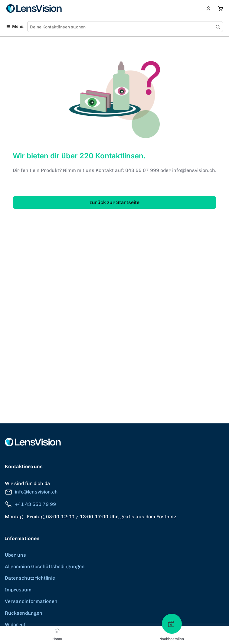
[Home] (57, 631)
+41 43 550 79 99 (30, 505)
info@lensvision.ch (31, 492)
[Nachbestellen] (172, 624)
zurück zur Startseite (114, 202)
